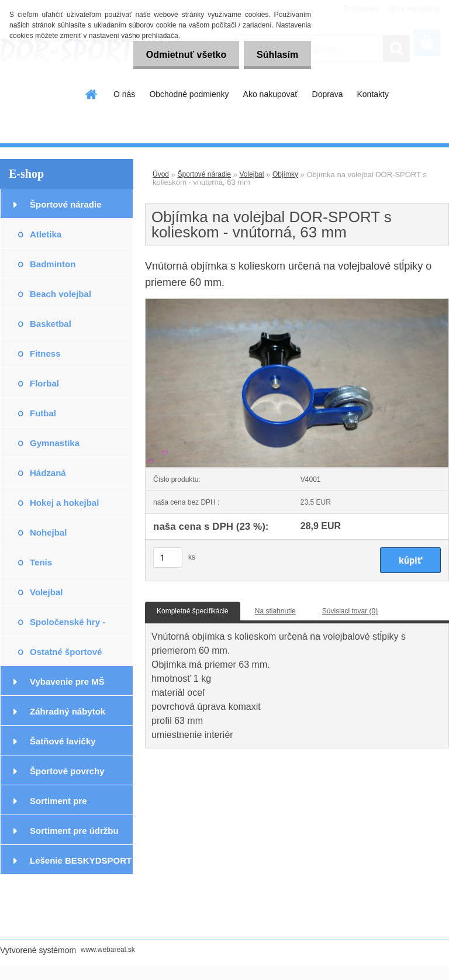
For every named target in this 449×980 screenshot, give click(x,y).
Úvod (161, 174)
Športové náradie (66, 204)
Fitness (45, 353)
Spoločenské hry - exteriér (68, 627)
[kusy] (168, 558)
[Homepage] (92, 94)
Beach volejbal (61, 294)
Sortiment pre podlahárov (58, 805)
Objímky (285, 174)
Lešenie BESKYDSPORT (81, 860)
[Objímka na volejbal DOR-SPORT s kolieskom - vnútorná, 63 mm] (297, 302)
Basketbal (51, 324)
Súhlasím (276, 55)
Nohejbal (48, 532)
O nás (124, 94)
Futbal (43, 413)
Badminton (53, 264)
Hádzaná (48, 473)
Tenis (41, 562)
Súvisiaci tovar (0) (350, 611)
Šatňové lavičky (63, 741)
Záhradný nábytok (68, 711)
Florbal (44, 383)
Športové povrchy (67, 771)
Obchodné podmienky (189, 94)
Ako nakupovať (271, 94)
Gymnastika (55, 443)
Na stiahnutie (275, 611)
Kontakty (372, 94)
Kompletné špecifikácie (193, 611)
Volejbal (46, 592)
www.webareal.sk (108, 950)
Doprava (328, 94)
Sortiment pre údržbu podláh (74, 835)
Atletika (46, 234)
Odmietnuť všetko (180, 55)
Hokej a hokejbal (64, 503)
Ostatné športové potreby (66, 656)
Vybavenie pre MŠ (67, 681)
